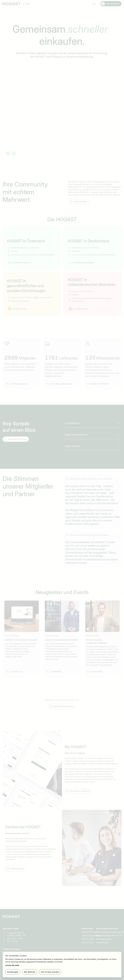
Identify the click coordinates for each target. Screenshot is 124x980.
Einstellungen (13, 972)
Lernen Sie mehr (12, 965)
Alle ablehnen (30, 972)
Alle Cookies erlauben (50, 972)
